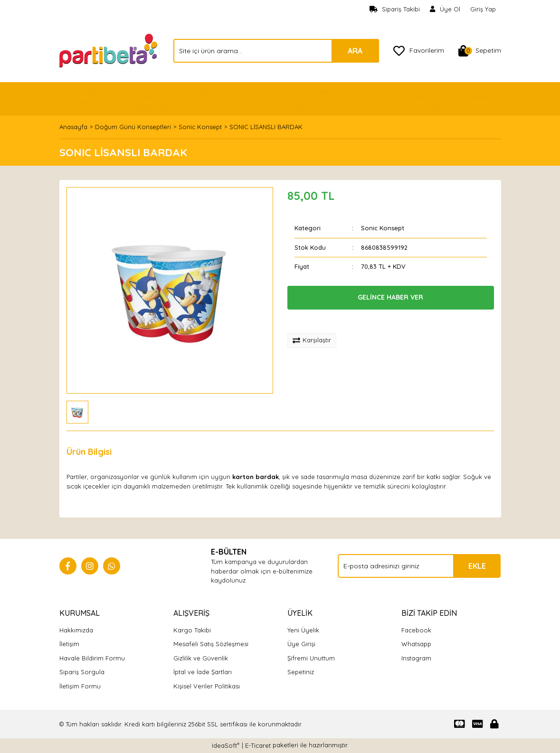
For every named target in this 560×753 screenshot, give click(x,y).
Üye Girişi (301, 644)
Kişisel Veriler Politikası (207, 686)
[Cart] (480, 51)
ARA (355, 51)
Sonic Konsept (383, 228)
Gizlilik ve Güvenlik (201, 658)
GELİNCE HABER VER (390, 297)
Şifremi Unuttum (311, 658)
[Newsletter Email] (419, 566)
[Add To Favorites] (319, 321)
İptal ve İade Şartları (203, 672)
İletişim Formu (80, 686)
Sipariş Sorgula (82, 672)
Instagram (416, 658)
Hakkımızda (76, 630)
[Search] (276, 51)
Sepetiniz (301, 672)
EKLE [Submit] (477, 566)
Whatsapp (416, 644)
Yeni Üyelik (303, 630)
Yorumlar (145, 452)
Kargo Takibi (192, 630)
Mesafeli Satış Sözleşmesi (211, 644)
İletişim (69, 644)
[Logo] (109, 50)
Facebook (416, 630)
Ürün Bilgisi (89, 452)
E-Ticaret (258, 745)
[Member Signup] (445, 9)
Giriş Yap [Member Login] (483, 9)
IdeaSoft (226, 745)
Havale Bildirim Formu (92, 658)
